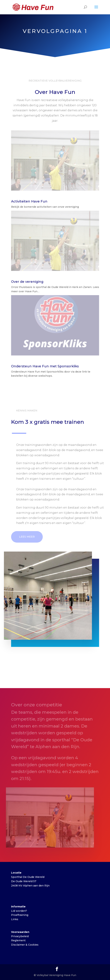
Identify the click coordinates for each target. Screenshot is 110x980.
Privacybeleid (20, 936)
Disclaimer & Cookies (25, 945)
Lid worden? (19, 911)
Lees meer (27, 537)
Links (15, 919)
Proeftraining (20, 915)
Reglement (18, 940)
